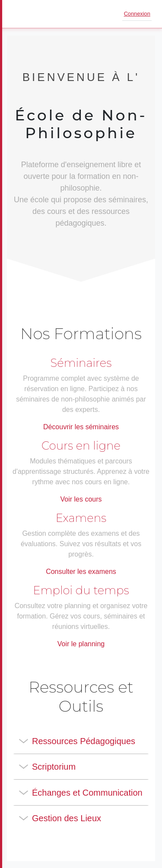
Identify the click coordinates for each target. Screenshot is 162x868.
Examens (81, 518)
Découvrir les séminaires (81, 427)
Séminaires (81, 363)
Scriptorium (54, 767)
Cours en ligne (81, 446)
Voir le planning (81, 644)
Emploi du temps (81, 590)
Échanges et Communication (87, 793)
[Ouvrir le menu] (19, 14)
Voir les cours (81, 499)
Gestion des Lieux (67, 818)
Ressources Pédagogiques (84, 741)
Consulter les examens (81, 572)
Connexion (137, 14)
